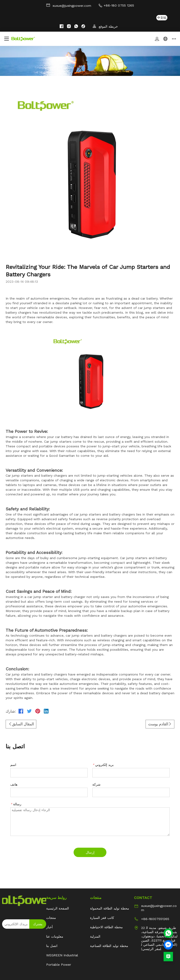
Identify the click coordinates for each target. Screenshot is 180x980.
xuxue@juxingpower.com (69, 5)
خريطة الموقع (105, 26)
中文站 (162, 18)
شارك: (11, 711)
